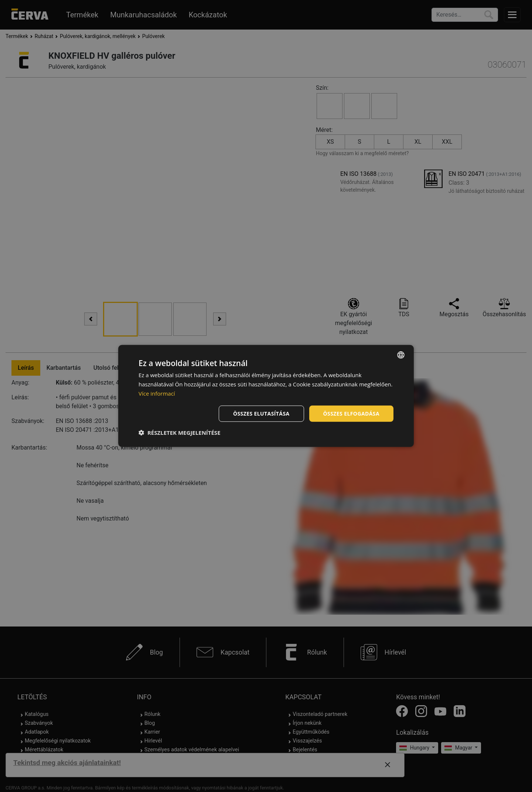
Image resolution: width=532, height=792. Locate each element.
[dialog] (266, 396)
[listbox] (401, 355)
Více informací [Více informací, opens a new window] (157, 393)
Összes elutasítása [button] (261, 413)
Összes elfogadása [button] (351, 413)
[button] (180, 433)
